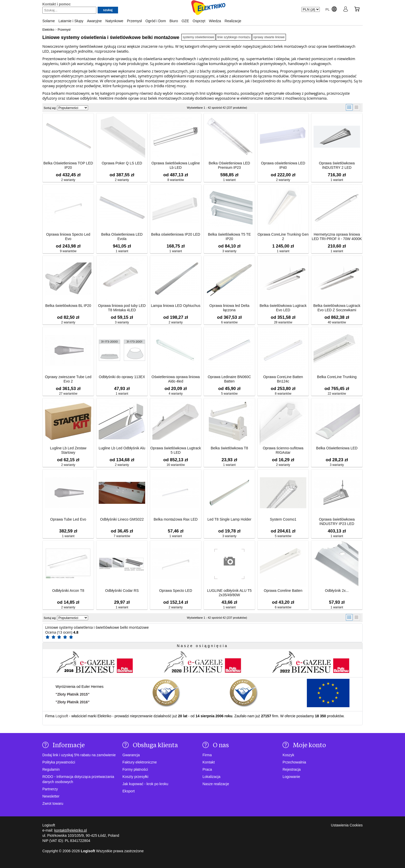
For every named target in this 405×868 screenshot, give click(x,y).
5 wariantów (229, 394)
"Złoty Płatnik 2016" (73, 702)
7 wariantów (122, 536)
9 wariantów (68, 251)
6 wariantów (229, 322)
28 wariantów (283, 322)
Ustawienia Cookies (347, 825)
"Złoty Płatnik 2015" (73, 694)
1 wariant (229, 180)
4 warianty (176, 394)
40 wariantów (337, 322)
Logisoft (62, 716)
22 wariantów (337, 394)
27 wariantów (68, 394)
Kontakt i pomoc (57, 4)
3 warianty (229, 251)
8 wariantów (176, 180)
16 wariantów (176, 465)
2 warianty (68, 180)
